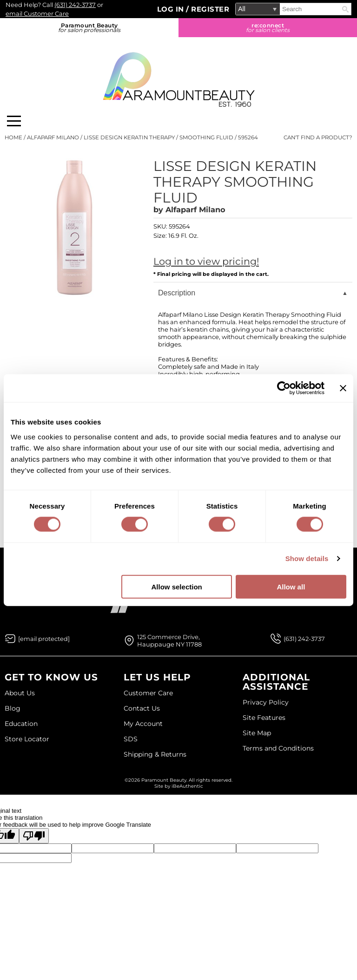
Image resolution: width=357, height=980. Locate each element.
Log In (172, 9)
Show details (307, 559)
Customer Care (148, 693)
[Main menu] (14, 121)
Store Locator (27, 739)
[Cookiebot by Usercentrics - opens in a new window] (284, 388)
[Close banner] (343, 388)
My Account (143, 724)
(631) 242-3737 (75, 5)
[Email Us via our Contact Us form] (44, 639)
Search (345, 9)
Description (177, 293)
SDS (131, 739)
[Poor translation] (34, 836)
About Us (20, 693)
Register (210, 9)
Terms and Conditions (278, 748)
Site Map (257, 733)
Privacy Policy (266, 702)
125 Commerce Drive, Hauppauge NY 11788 (169, 640)
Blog (13, 708)
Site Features (264, 718)
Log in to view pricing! (206, 261)
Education (21, 724)
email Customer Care (37, 13)
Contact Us (142, 708)
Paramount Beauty (89, 28)
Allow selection (177, 586)
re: (268, 28)
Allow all (291, 586)
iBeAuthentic (187, 786)
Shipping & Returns (155, 754)
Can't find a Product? (318, 137)
